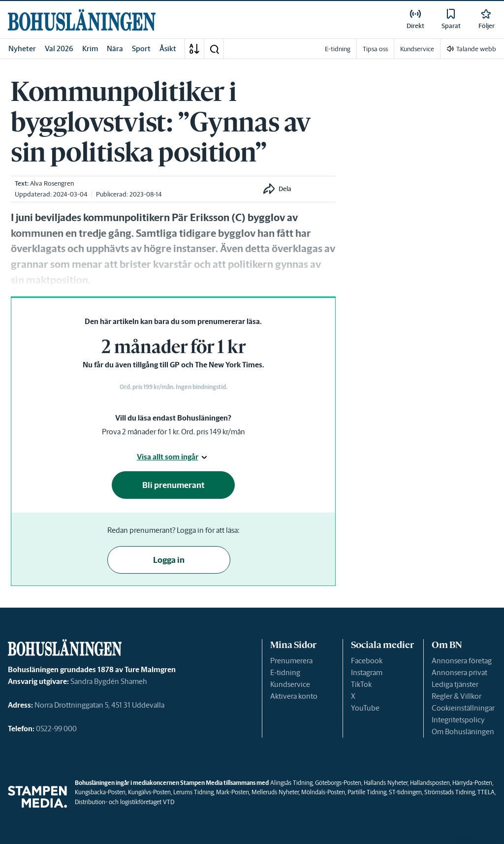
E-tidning (285, 672)
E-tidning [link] (338, 49)
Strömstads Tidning (450, 792)
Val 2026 (59, 49)
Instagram (367, 672)
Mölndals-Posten (323, 792)
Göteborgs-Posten (338, 783)
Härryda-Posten (472, 783)
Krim (90, 49)
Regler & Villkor (457, 696)
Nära (115, 49)
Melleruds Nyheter (275, 792)
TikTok (361, 684)
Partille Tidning (367, 792)
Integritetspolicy (458, 720)
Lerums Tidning (193, 792)
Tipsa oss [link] (375, 49)
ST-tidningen (405, 792)
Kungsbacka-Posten (100, 792)
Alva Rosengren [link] (52, 183)
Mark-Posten (233, 792)
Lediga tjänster (455, 684)
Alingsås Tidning (291, 783)
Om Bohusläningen (463, 731)
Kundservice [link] (417, 49)
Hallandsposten (430, 783)
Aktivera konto (294, 696)
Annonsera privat (459, 672)
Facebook (367, 661)
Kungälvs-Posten (149, 792)
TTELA (486, 792)
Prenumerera (291, 661)
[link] (82, 20)
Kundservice (290, 684)
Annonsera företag (462, 661)
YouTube (365, 708)
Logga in (169, 560)
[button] (214, 49)
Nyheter (22, 49)
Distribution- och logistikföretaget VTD (125, 802)
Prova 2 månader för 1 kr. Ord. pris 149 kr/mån (173, 432)
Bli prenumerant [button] (173, 485)
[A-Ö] (194, 49)
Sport (141, 49)
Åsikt (168, 49)
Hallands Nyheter (386, 783)
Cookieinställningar (463, 708)
